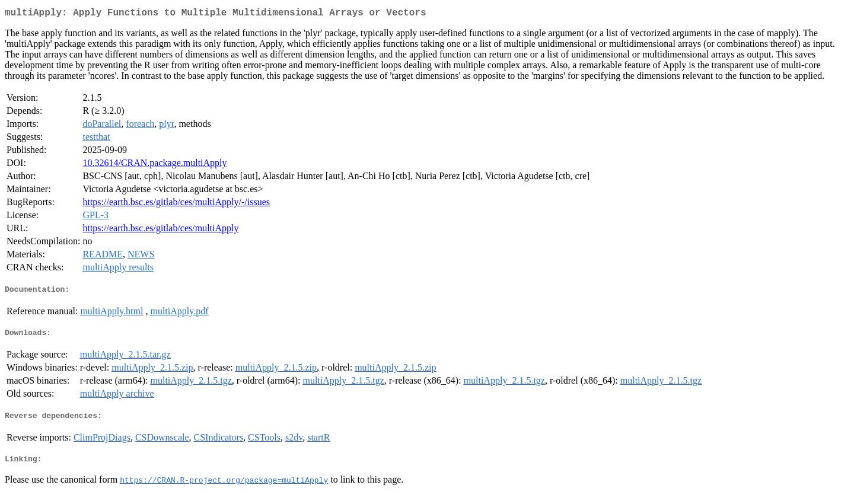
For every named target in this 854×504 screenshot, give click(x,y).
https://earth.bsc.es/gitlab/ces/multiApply (160, 230)
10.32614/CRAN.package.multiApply (154, 165)
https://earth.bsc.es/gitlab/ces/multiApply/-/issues (176, 204)
